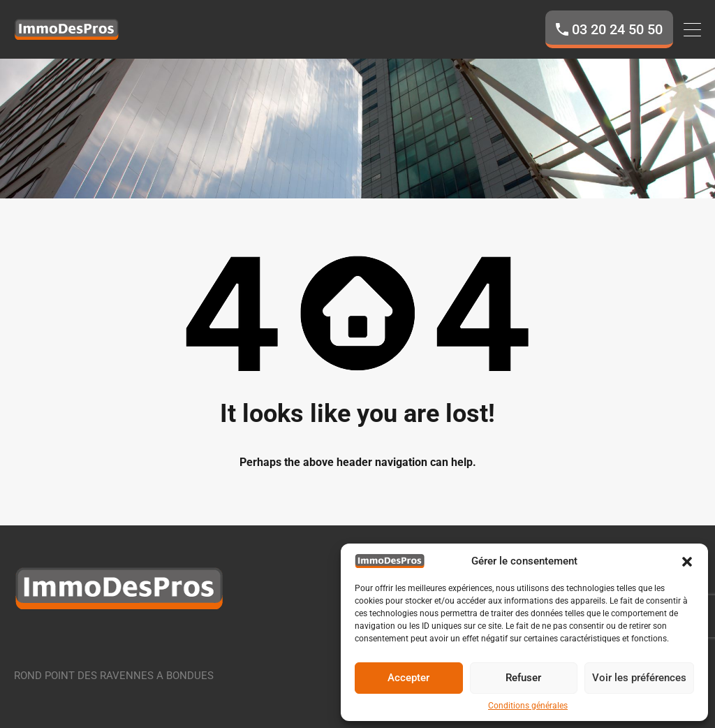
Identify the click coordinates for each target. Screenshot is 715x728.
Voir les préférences (639, 678)
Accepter (408, 678)
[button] (687, 561)
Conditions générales (528, 706)
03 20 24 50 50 (617, 29)
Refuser (523, 678)
